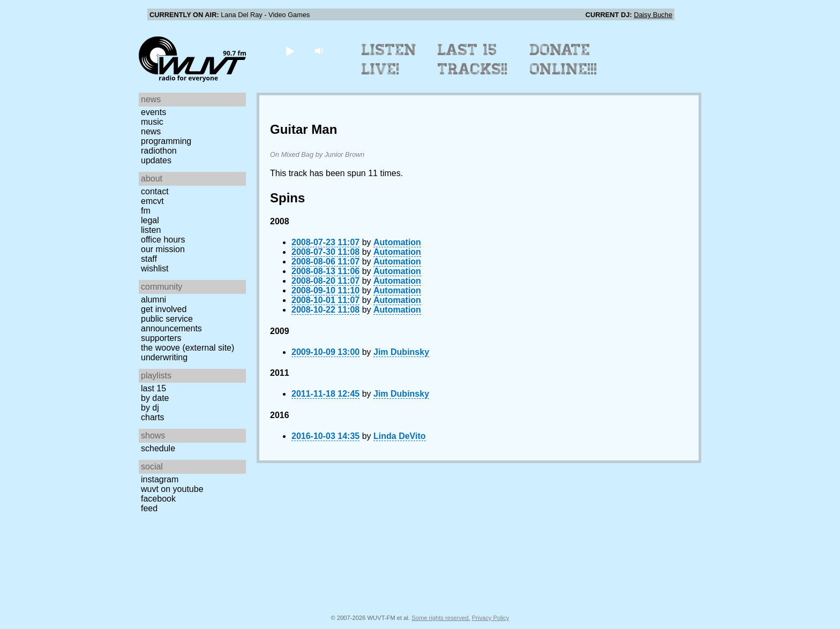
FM (146, 211)
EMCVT (152, 201)
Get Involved (164, 309)
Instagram (160, 479)
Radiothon (159, 151)
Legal (150, 220)
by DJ (150, 408)
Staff (149, 259)
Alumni (153, 300)
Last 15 (153, 388)
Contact (155, 191)
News (151, 131)
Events (153, 112)
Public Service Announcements (171, 324)
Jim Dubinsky (401, 352)
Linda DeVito (400, 436)
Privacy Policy (491, 618)
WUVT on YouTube (172, 489)
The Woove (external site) (187, 348)
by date (155, 398)
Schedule (158, 448)
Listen (151, 230)
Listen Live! (389, 59)
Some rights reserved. (441, 618)
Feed (149, 508)
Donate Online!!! (564, 59)
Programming (166, 141)
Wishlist (155, 268)
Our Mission (163, 249)
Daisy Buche (653, 15)
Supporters (161, 338)
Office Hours (163, 240)
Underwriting (164, 357)
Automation (397, 242)
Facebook (158, 499)
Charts (153, 417)
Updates (156, 160)
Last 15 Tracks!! (473, 59)
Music (152, 122)
